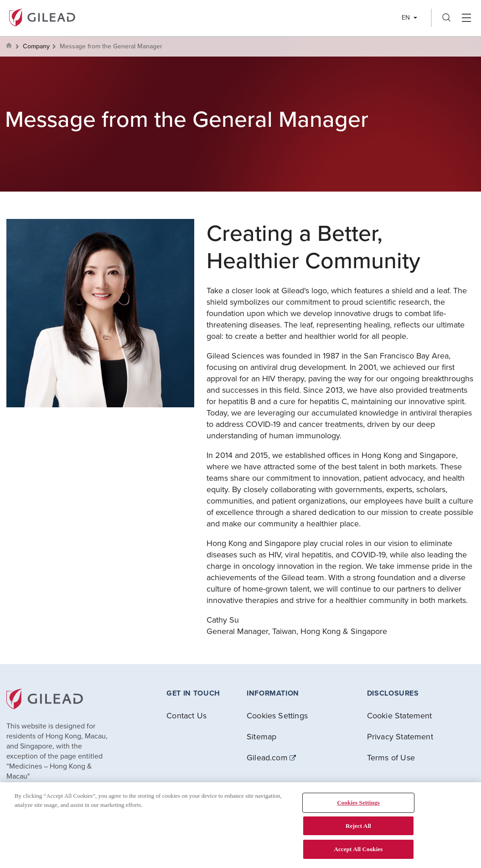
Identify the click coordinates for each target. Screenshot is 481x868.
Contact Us (186, 715)
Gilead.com (267, 758)
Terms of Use (391, 757)
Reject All (358, 826)
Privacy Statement (400, 736)
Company (36, 46)
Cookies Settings (277, 715)
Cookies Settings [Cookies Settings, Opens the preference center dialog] (358, 803)
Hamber (466, 18)
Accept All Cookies (358, 849)
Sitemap (261, 736)
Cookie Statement (400, 715)
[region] (240, 825)
